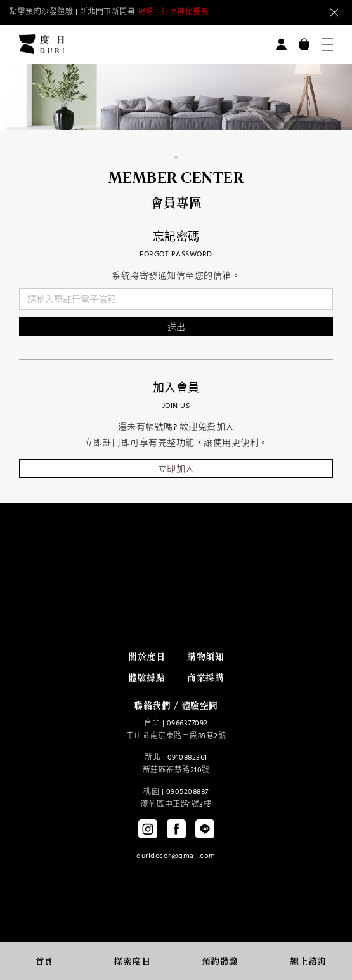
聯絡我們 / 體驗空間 (176, 705)
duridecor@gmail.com (176, 856)
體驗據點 (147, 677)
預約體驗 (220, 961)
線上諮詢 (308, 961)
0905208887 (187, 792)
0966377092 (187, 724)
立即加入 (176, 469)
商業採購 (205, 677)
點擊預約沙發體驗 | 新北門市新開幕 (109, 12)
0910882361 (187, 758)
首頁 (44, 961)
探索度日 (132, 961)
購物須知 (205, 656)
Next (285, 13)
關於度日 (147, 656)
